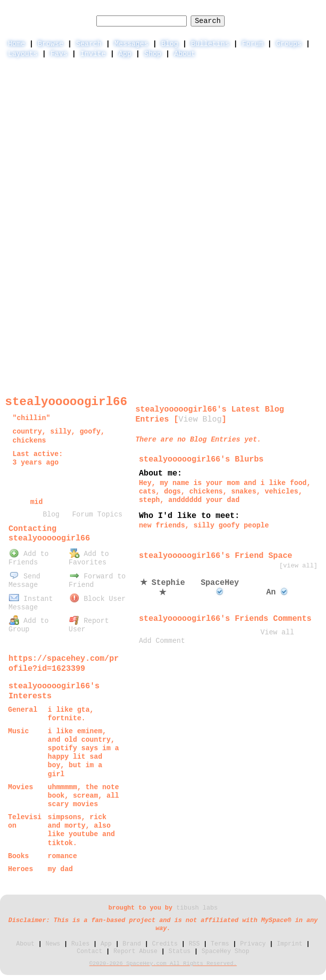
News (53, 944)
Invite (93, 54)
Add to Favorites (89, 558)
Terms (220, 944)
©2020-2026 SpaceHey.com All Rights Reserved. (163, 964)
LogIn (271, 11)
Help (239, 11)
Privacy (253, 944)
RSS (194, 944)
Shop (153, 54)
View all (277, 632)
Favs (59, 54)
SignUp (308, 11)
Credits (164, 944)
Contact (90, 952)
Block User (98, 599)
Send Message (24, 581)
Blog (170, 44)
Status (180, 952)
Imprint (289, 944)
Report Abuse (135, 952)
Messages (131, 44)
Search (208, 21)
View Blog (200, 420)
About (185, 54)
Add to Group (28, 625)
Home (16, 44)
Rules (81, 944)
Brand (132, 944)
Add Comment (162, 641)
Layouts (23, 54)
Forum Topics (97, 514)
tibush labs (197, 908)
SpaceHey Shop (226, 952)
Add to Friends (28, 558)
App (125, 54)
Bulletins (210, 44)
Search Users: (160, 10)
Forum (253, 44)
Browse (51, 44)
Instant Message (31, 603)
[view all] (298, 566)
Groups (289, 44)
